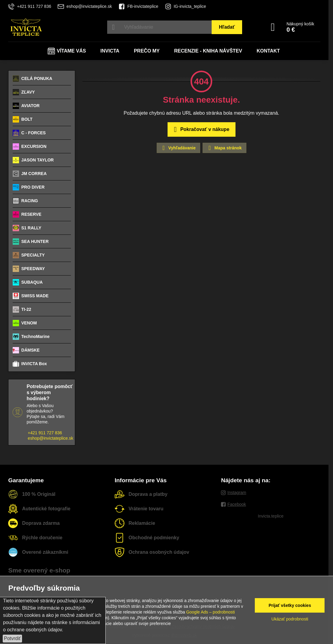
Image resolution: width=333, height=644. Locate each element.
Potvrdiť (12, 638)
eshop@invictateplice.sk (50, 438)
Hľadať (227, 27)
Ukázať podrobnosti (290, 619)
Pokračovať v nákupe (201, 129)
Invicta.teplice (271, 516)
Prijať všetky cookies (290, 605)
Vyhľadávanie (178, 148)
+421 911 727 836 (45, 433)
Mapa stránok (224, 148)
